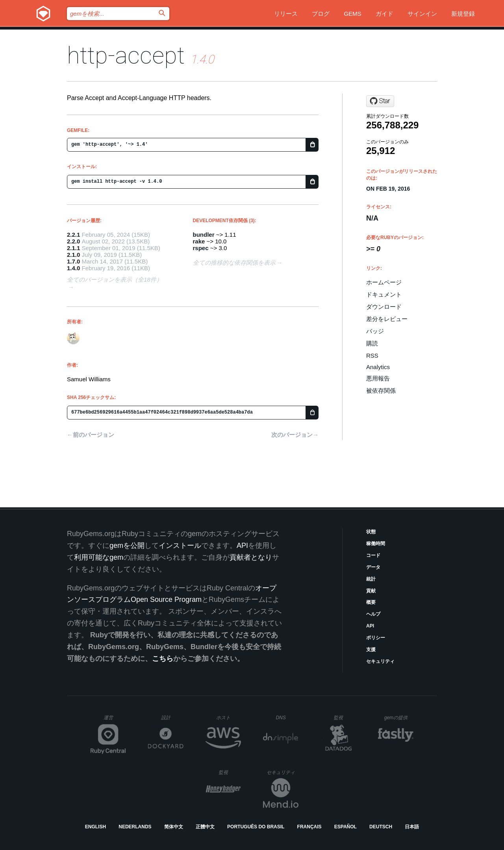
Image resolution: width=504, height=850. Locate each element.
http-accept (126, 55)
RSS (372, 355)
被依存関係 (381, 391)
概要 (371, 602)
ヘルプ (373, 614)
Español (346, 827)
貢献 (371, 591)
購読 (372, 343)
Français (309, 827)
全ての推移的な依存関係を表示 (234, 263)
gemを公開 (127, 546)
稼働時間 (376, 544)
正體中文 (205, 827)
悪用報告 (378, 378)
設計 (172, 717)
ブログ (321, 14)
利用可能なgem (99, 557)
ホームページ (384, 282)
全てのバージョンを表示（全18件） (115, 279)
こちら (163, 659)
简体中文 (174, 827)
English (95, 827)
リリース (286, 14)
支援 (371, 650)
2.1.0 (73, 255)
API (370, 626)
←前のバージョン (91, 435)
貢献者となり (251, 557)
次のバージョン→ (295, 435)
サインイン (422, 14)
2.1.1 (73, 248)
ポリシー (376, 638)
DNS (287, 718)
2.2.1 (73, 235)
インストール (180, 546)
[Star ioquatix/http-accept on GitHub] (380, 101)
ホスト (229, 717)
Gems (352, 14)
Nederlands (135, 827)
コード (373, 555)
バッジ (375, 331)
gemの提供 (399, 717)
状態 (371, 532)
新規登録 (463, 14)
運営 (115, 720)
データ (373, 567)
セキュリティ (380, 661)
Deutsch (381, 827)
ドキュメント (384, 294)
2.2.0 (73, 241)
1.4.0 (73, 268)
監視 (345, 717)
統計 (371, 579)
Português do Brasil (256, 827)
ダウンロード (384, 307)
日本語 (412, 827)
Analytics (378, 367)
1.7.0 (73, 261)
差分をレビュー (387, 319)
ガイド (384, 14)
